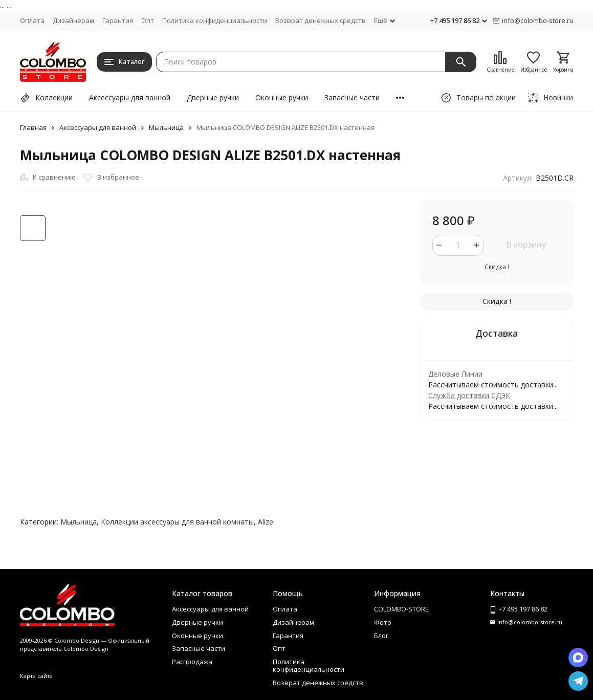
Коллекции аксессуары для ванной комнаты (177, 522)
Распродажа (192, 662)
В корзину (526, 245)
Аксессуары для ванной (130, 97)
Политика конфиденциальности (215, 20)
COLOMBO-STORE (401, 609)
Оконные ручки (282, 97)
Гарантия (118, 20)
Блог (381, 636)
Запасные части (352, 97)
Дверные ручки (213, 97)
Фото (383, 622)
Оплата (32, 20)
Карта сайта (36, 676)
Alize (266, 522)
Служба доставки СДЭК (469, 395)
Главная (33, 127)
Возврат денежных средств (321, 20)
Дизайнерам (73, 20)
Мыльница (166, 127)
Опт (148, 20)
